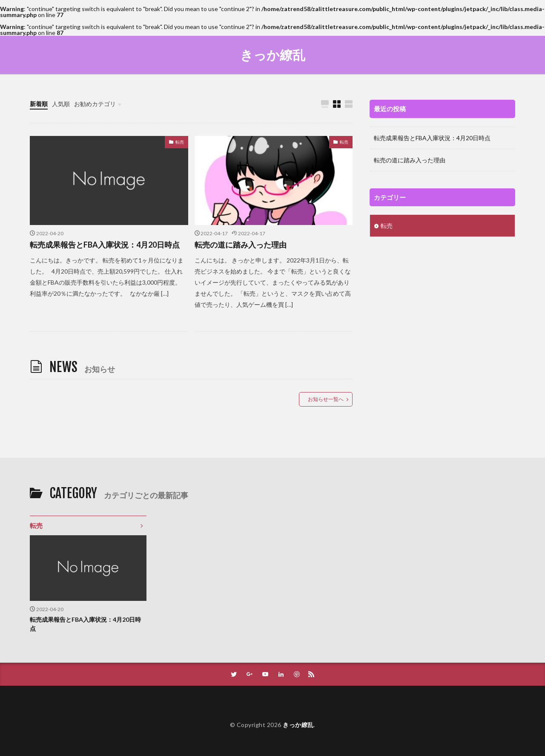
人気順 (61, 104)
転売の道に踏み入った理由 (241, 245)
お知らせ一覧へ (326, 399)
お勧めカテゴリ (95, 104)
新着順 (39, 104)
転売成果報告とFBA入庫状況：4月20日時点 (105, 245)
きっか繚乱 (273, 55)
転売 (180, 142)
